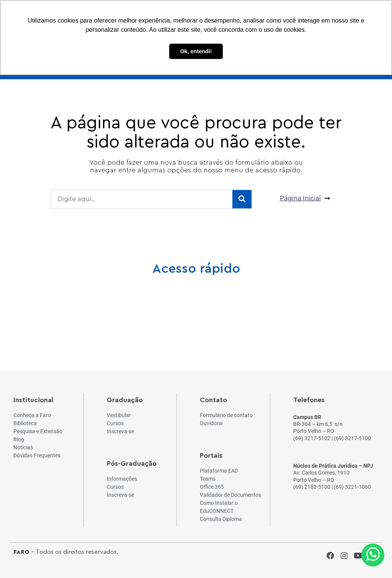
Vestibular (124, 314)
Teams (268, 314)
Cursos (76, 314)
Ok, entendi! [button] (196, 51)
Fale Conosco (365, 314)
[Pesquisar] (242, 199)
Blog (172, 314)
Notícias (220, 314)
